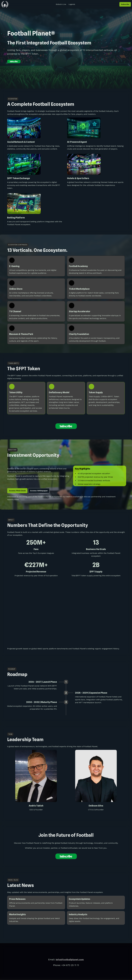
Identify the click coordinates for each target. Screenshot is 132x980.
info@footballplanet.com (70, 960)
